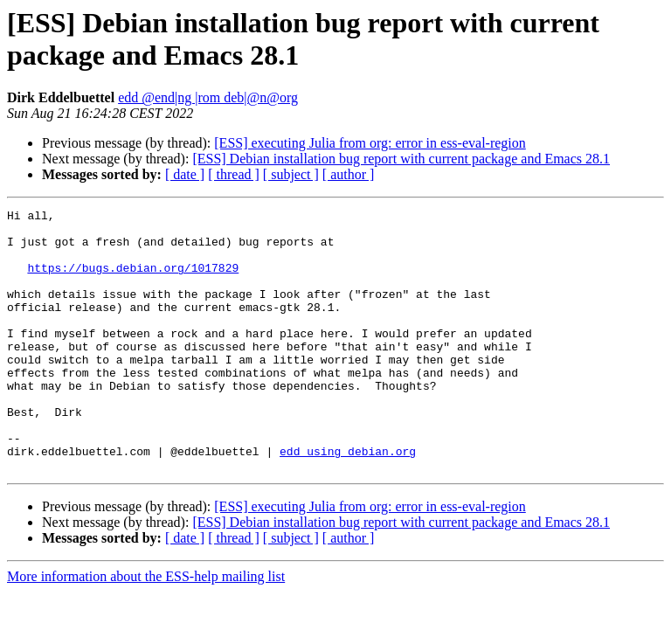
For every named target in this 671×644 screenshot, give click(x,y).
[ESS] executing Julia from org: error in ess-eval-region (370, 143)
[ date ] (185, 174)
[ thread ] (234, 174)
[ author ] (349, 174)
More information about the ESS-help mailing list (146, 629)
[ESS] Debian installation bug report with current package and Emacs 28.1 (401, 159)
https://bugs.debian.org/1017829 (133, 280)
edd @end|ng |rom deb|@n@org (208, 97)
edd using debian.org (348, 501)
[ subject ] (291, 174)
